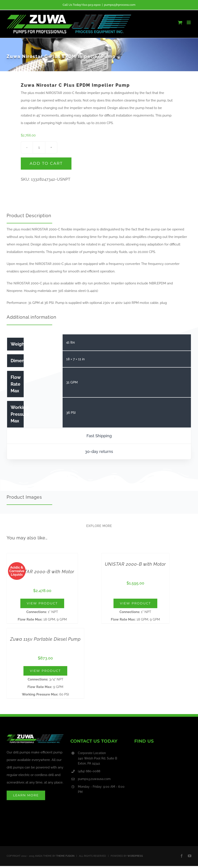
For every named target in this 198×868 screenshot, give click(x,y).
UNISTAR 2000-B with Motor (135, 564)
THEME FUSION (65, 856)
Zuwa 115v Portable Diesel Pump (45, 639)
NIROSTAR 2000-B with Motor (42, 572)
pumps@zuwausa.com (94, 779)
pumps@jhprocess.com (120, 5)
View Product (42, 603)
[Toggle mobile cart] (180, 22)
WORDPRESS (135, 856)
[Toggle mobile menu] (189, 22)
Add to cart (46, 163)
